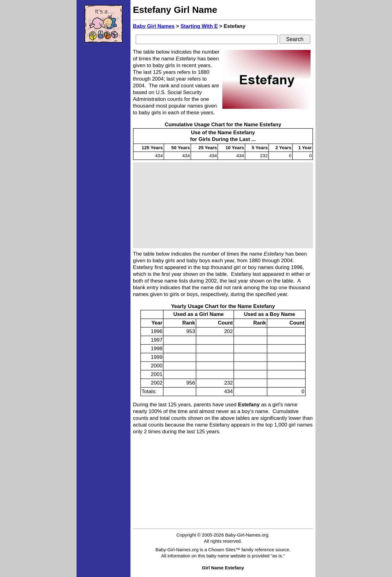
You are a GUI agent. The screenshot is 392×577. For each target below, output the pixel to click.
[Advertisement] (104, 139)
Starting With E (199, 26)
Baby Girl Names (154, 26)
